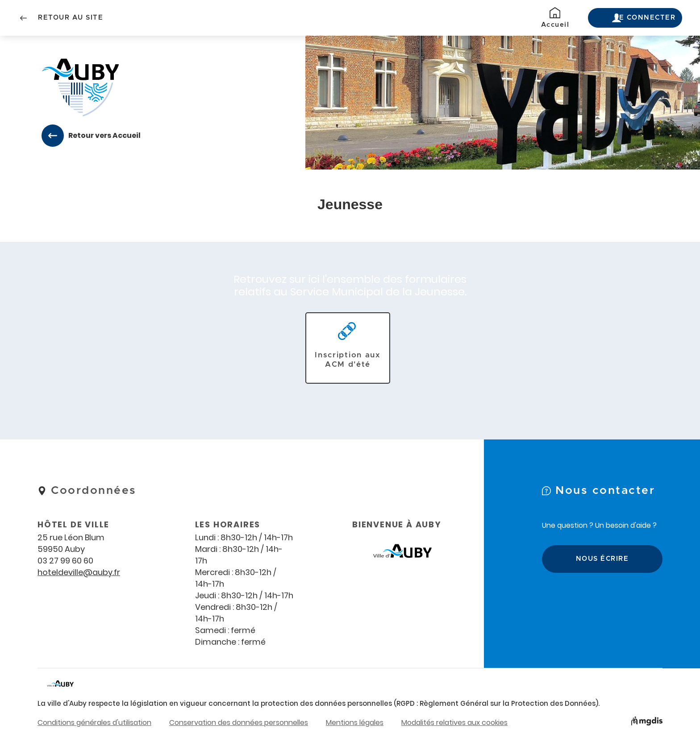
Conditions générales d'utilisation (94, 722)
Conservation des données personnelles (239, 722)
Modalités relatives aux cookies (454, 722)
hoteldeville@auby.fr (79, 572)
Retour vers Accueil (102, 135)
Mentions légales (355, 722)
